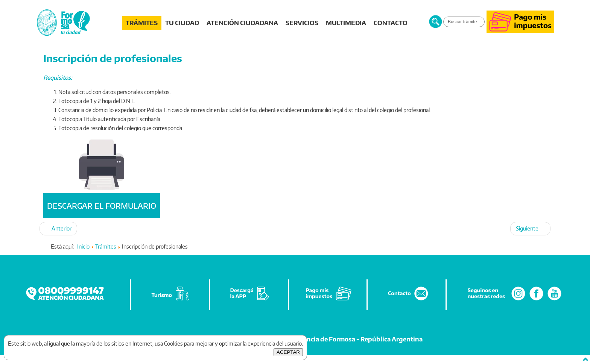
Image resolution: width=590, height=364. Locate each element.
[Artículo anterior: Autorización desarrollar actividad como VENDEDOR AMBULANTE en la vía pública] (58, 229)
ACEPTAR (288, 352)
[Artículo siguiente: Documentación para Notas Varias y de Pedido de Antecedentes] (530, 229)
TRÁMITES (142, 23)
